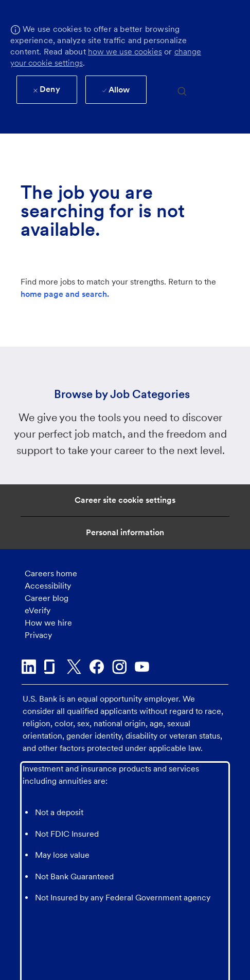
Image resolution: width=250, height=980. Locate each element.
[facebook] (97, 667)
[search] (182, 91)
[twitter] (74, 667)
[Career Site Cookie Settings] (125, 500)
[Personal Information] (125, 533)
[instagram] (119, 667)
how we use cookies (125, 52)
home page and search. (65, 294)
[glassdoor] (51, 667)
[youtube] (142, 667)
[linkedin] (29, 667)
